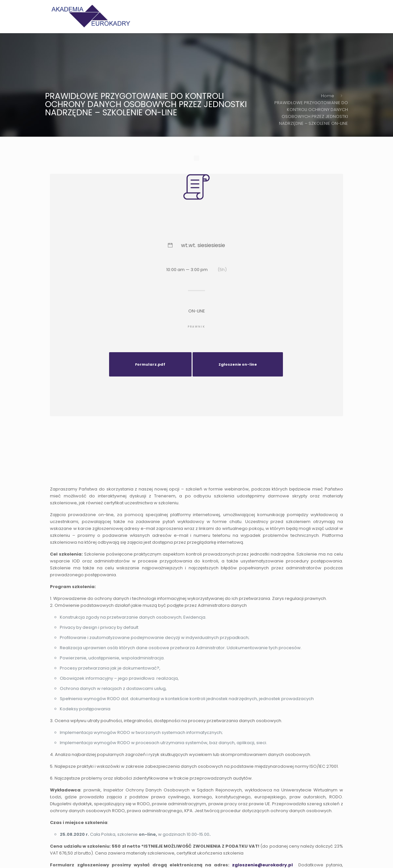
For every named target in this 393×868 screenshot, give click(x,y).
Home (328, 96)
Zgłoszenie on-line (238, 364)
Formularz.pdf (150, 364)
